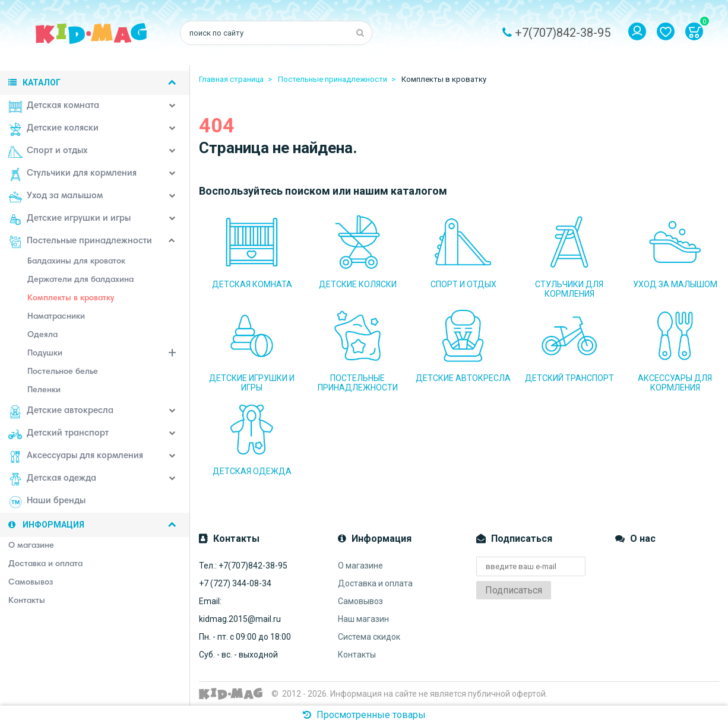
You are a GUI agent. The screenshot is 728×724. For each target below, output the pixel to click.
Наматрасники (56, 317)
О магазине (360, 566)
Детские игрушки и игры (69, 220)
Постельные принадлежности (80, 242)
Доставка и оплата (375, 583)
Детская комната (54, 107)
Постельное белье (63, 372)
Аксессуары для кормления (76, 457)
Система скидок (369, 637)
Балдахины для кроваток (76, 262)
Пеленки (44, 390)
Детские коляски (53, 129)
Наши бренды (47, 502)
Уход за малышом (56, 197)
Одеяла (42, 335)
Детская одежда (52, 480)
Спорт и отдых (48, 152)
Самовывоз (360, 601)
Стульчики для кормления (72, 174)
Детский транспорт (58, 434)
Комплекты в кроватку (71, 299)
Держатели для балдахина (80, 280)
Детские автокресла (61, 412)
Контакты (357, 655)
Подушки (109, 355)
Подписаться (514, 590)
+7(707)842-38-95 (563, 33)
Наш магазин (363, 619)
